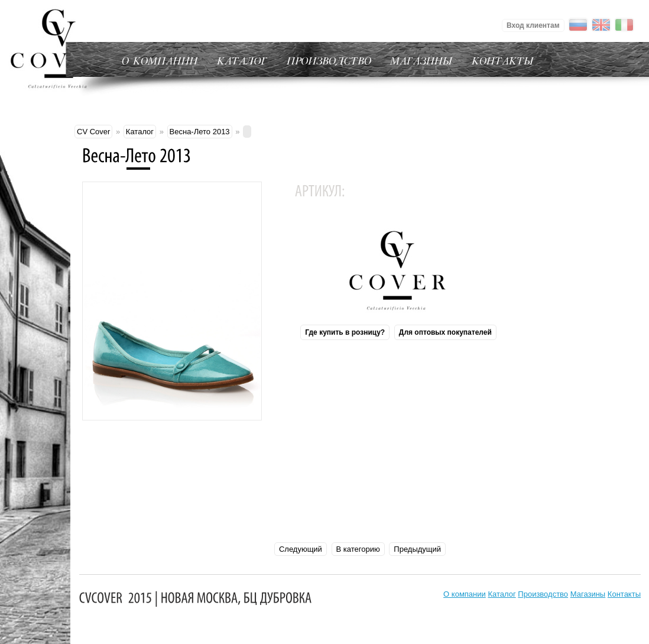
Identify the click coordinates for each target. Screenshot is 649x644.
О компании (465, 594)
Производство (543, 594)
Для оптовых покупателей (445, 332)
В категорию (358, 549)
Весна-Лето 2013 (200, 132)
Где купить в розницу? (345, 332)
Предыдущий (417, 549)
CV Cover (93, 132)
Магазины (588, 594)
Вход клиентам (533, 25)
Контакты (624, 594)
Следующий (301, 549)
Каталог (140, 132)
